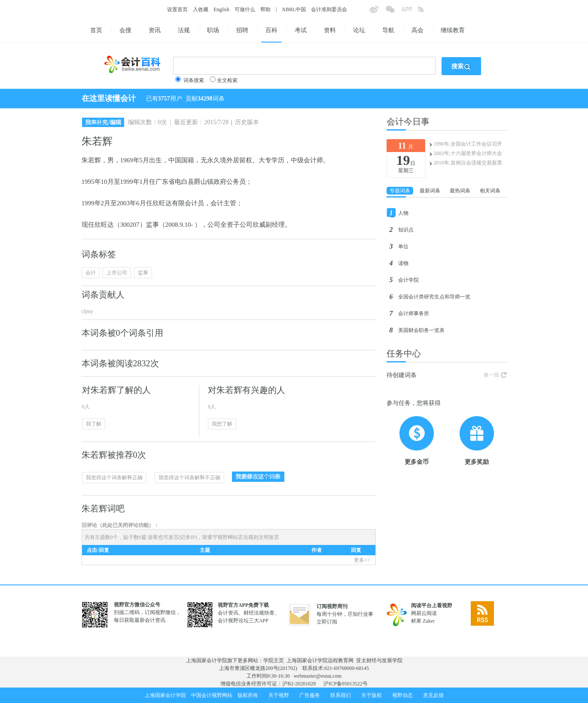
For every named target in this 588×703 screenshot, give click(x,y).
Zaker (429, 621)
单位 (403, 247)
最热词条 (460, 191)
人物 (403, 213)
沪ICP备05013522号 (346, 684)
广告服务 (310, 695)
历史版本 (247, 122)
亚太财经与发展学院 (379, 660)
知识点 (406, 230)
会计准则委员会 (329, 9)
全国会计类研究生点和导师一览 (434, 297)
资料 (330, 30)
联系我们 (341, 695)
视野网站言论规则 (238, 537)
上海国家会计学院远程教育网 (320, 660)
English (221, 9)
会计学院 (408, 280)
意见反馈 (433, 695)
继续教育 (453, 30)
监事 (143, 273)
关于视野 (279, 695)
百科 (271, 30)
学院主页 (274, 660)
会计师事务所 (414, 313)
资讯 (155, 30)
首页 (96, 30)
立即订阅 (327, 622)
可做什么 (245, 9)
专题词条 (400, 191)
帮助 (265, 9)
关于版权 (372, 695)
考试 (301, 30)
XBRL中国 (294, 9)
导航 (388, 30)
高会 (417, 30)
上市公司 (117, 273)
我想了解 (222, 424)
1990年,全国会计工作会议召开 (468, 144)
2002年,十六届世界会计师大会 (468, 153)
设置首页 (177, 9)
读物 (403, 263)
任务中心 (404, 353)
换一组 (491, 375)
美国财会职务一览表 (421, 330)
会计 (91, 273)
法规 (184, 30)
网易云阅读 (424, 613)
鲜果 (416, 621)
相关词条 (490, 191)
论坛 (359, 30)
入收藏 (201, 9)
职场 (213, 30)
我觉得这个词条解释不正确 (189, 478)
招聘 (242, 30)
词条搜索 (194, 80)
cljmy (87, 311)
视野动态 (402, 695)
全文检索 (227, 80)
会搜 (125, 30)
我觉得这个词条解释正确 (114, 478)
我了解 (94, 424)
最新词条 (430, 191)
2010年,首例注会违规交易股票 (468, 163)
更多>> (362, 560)
